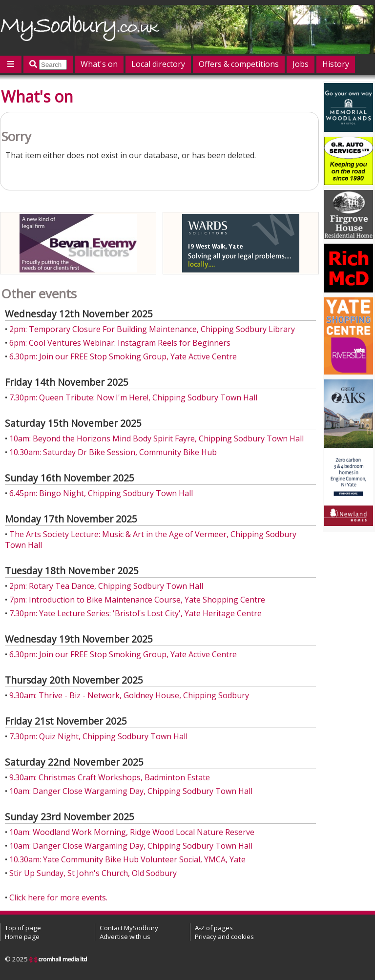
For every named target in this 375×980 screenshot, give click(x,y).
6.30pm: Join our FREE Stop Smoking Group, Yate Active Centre (123, 356)
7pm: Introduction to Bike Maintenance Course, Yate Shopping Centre (137, 600)
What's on (99, 64)
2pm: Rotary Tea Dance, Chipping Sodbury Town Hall (106, 586)
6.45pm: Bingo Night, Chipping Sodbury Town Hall (101, 493)
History (336, 64)
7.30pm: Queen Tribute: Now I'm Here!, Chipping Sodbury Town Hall (133, 397)
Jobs (301, 64)
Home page (22, 937)
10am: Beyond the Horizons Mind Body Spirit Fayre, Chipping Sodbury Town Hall (156, 438)
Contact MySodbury (129, 928)
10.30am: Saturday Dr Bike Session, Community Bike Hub (113, 452)
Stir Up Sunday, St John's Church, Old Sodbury (93, 873)
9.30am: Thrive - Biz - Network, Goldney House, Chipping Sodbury (129, 695)
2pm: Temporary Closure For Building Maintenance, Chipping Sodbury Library (152, 329)
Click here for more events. (58, 897)
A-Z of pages (214, 928)
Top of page (23, 928)
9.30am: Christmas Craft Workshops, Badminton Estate (110, 777)
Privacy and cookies (224, 937)
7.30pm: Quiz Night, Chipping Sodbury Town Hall (98, 736)
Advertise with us (125, 937)
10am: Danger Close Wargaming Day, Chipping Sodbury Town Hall (131, 791)
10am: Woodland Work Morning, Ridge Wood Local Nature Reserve (132, 832)
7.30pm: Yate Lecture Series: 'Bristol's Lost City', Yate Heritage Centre (135, 613)
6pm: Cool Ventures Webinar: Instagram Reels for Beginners (120, 343)
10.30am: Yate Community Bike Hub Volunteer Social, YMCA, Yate (127, 859)
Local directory (158, 64)
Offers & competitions (239, 64)
